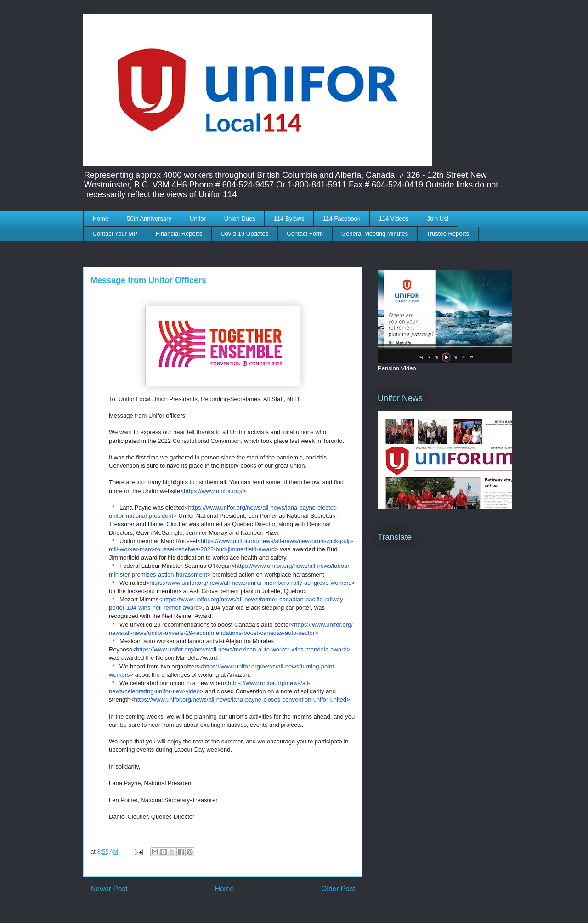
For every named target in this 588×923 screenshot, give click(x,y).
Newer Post (109, 889)
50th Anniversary (149, 218)
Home (101, 218)
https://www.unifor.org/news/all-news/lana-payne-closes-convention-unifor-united (240, 699)
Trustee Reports (448, 234)
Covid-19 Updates (244, 234)
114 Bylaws (289, 218)
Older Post (338, 889)
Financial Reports (179, 234)
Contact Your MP (115, 234)
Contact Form (305, 234)
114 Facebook (341, 218)
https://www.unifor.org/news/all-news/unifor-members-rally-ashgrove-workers (250, 583)
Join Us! (438, 218)
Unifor (198, 218)
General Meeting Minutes (375, 234)
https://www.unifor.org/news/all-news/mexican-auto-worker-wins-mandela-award (241, 649)
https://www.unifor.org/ (213, 491)
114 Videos (394, 218)
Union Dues (240, 218)
